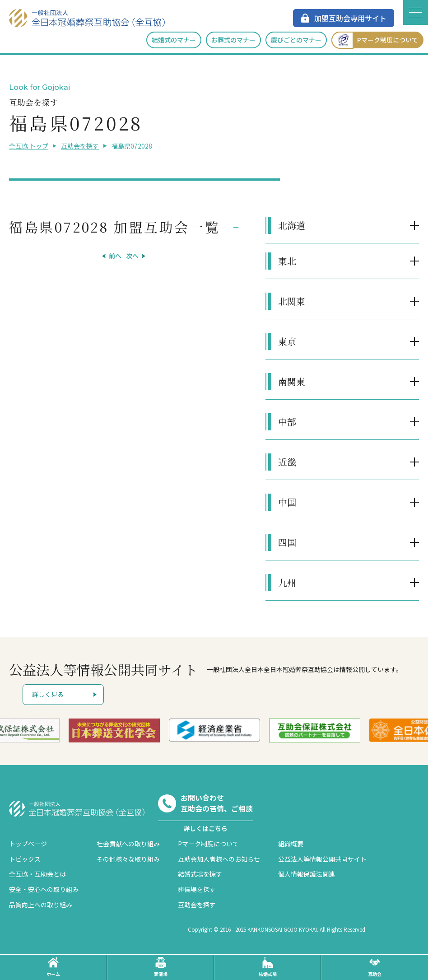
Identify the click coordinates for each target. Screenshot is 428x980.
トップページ (28, 844)
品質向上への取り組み (41, 905)
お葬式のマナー (233, 40)
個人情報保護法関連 (307, 874)
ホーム (53, 967)
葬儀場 (161, 967)
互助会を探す (80, 146)
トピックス (25, 859)
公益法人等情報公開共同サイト (322, 859)
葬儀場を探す (197, 889)
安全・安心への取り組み (44, 889)
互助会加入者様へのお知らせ (219, 859)
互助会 (375, 967)
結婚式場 (268, 967)
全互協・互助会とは (37, 874)
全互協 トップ (29, 146)
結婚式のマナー (174, 40)
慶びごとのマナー (296, 40)
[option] (114, 730)
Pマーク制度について (375, 40)
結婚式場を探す (200, 874)
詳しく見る (48, 694)
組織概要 (291, 844)
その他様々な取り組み (128, 859)
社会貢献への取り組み (128, 844)
